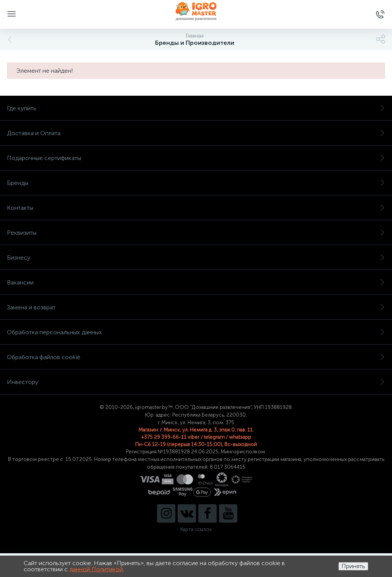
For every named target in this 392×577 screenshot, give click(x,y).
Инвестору (196, 382)
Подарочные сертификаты (196, 158)
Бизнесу (196, 257)
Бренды (196, 183)
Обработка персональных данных (196, 332)
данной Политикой (96, 569)
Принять (353, 566)
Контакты (196, 208)
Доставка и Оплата (196, 133)
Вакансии (196, 282)
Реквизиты (196, 233)
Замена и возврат (196, 307)
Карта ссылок (196, 529)
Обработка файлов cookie (196, 357)
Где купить (196, 108)
